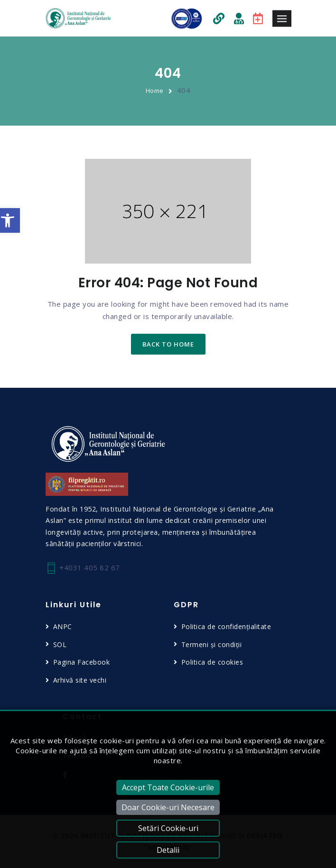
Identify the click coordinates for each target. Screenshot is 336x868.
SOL (60, 644)
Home (155, 91)
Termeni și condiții (212, 644)
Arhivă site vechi (80, 680)
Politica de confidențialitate (226, 626)
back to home (168, 344)
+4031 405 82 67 (83, 568)
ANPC (63, 626)
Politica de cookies (212, 662)
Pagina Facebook (82, 662)
